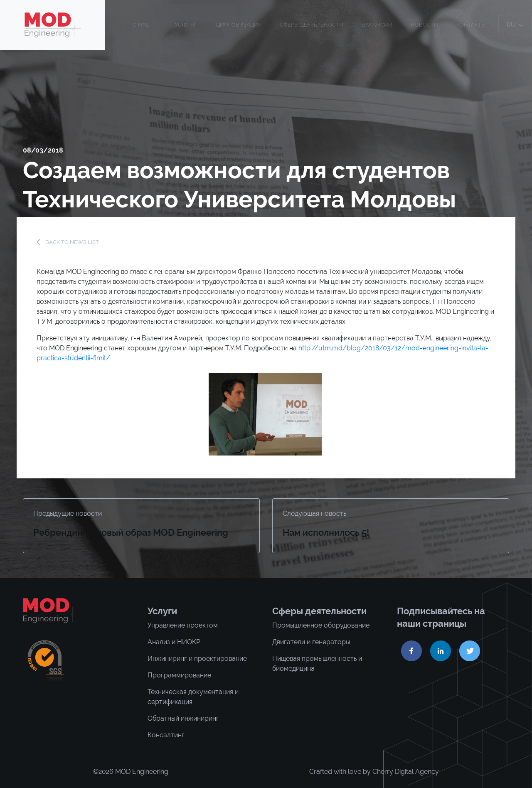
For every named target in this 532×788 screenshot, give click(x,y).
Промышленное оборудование (321, 625)
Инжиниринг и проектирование (197, 659)
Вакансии (377, 25)
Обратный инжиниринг (183, 718)
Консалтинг (166, 735)
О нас (141, 25)
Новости (424, 25)
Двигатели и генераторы (311, 642)
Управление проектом (183, 625)
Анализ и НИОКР (174, 642)
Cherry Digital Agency (406, 772)
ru (515, 25)
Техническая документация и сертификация (193, 697)
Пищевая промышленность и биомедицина (317, 664)
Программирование (179, 675)
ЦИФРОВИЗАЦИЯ (239, 25)
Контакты (471, 25)
